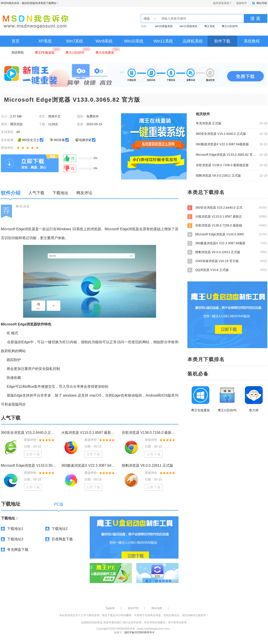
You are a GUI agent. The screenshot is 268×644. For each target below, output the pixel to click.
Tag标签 (110, 608)
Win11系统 (163, 41)
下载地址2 (60, 529)
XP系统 (45, 41)
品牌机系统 (193, 41)
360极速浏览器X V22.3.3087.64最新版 (222, 144)
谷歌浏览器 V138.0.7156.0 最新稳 (227, 225)
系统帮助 (18, 52)
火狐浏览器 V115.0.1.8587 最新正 (227, 216)
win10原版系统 (164, 26)
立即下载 (33, 454)
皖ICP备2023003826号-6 (139, 632)
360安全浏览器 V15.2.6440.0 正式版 (221, 134)
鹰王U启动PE (230, 26)
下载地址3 (15, 539)
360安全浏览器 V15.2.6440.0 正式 (227, 208)
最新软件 (242, 3)
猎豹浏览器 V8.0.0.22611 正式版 (218, 176)
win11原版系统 (188, 26)
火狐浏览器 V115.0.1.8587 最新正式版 (90, 433)
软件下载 (222, 41)
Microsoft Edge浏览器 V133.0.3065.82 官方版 (226, 155)
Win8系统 (104, 41)
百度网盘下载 (62, 539)
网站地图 (157, 608)
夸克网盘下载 (18, 550)
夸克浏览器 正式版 (209, 123)
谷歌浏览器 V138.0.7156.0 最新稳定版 (222, 165)
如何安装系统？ (222, 3)
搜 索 (255, 18)
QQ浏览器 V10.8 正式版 (227, 270)
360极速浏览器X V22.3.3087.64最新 (227, 243)
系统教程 (252, 41)
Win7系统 (74, 41)
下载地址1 (15, 529)
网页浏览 (23, 206)
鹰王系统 (210, 26)
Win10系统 (134, 41)
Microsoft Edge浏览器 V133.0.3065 (227, 234)
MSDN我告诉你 (10, 3)
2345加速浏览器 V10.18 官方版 (227, 261)
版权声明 (133, 608)
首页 (16, 41)
